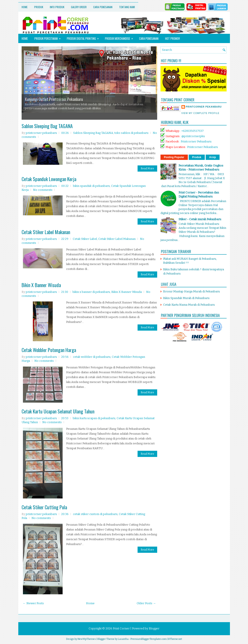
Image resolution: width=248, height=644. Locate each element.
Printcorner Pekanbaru (196, 141)
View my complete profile (200, 113)
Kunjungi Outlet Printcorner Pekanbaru (54, 99)
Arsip (213, 157)
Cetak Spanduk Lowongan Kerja (49, 179)
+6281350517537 (193, 131)
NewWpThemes (87, 639)
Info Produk (57, 7)
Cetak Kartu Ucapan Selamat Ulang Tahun (58, 411)
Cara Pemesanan (103, 7)
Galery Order (79, 7)
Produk (39, 7)
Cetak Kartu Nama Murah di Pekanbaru (189, 305)
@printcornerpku (193, 136)
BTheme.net (175, 639)
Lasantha (123, 639)
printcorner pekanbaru (204, 107)
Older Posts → (146, 603)
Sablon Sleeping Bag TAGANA (47, 126)
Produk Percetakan (49, 37)
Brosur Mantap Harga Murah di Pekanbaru (191, 291)
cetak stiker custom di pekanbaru (95, 514)
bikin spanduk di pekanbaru (91, 186)
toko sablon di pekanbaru (131, 133)
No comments (43, 190)
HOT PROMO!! (172, 38)
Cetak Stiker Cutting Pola (44, 507)
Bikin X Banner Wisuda (41, 285)
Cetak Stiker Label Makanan (46, 232)
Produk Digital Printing (84, 37)
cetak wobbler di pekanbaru (92, 357)
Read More (147, 169)
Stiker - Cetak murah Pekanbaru (200, 219)
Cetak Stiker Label (85, 239)
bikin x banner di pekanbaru (91, 292)
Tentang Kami (127, 7)
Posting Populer (174, 157)
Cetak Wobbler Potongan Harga (49, 350)
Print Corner (121, 628)
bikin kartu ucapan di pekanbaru (94, 418)
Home (25, 7)
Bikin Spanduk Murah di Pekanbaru (186, 298)
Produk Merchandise (120, 37)
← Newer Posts (33, 603)
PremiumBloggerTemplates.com (149, 639)
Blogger (154, 628)
